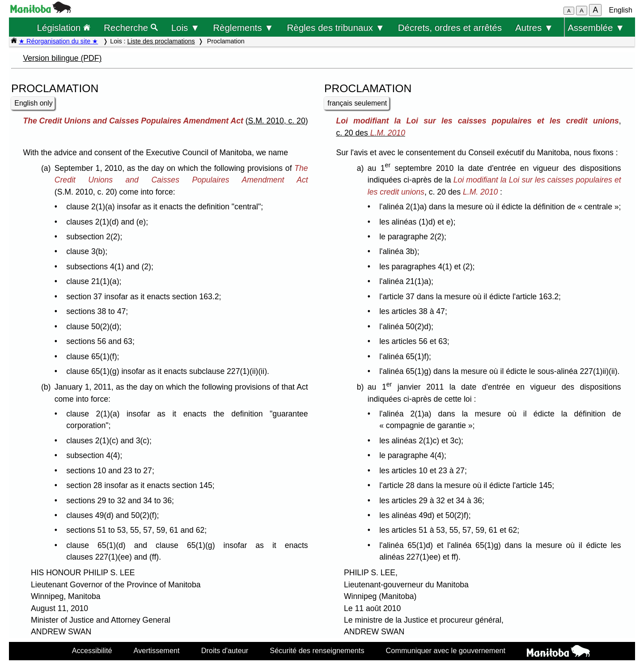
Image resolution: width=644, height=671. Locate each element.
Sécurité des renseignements (317, 650)
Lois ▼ (186, 28)
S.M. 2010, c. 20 (277, 121)
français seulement (357, 103)
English (621, 10)
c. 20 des (371, 133)
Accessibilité (92, 650)
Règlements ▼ (243, 28)
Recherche (131, 28)
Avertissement (157, 650)
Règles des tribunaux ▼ (336, 28)
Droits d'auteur (225, 650)
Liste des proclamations (161, 41)
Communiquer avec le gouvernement (446, 650)
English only (33, 103)
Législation (64, 28)
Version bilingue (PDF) (62, 58)
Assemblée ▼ (596, 28)
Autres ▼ (534, 28)
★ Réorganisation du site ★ (58, 41)
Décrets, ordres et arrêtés (450, 28)
